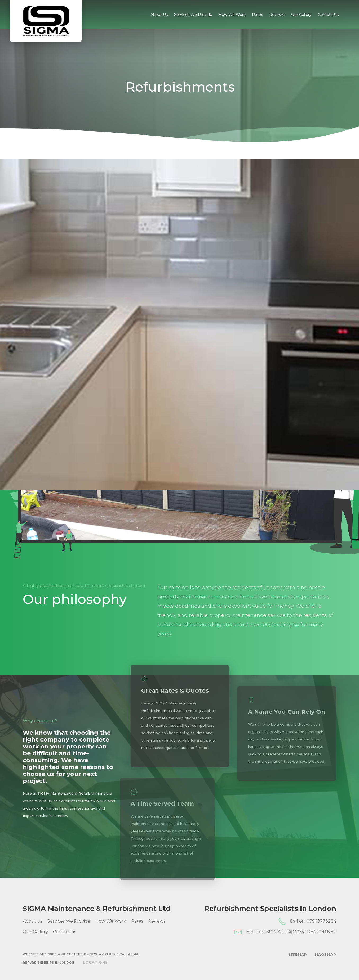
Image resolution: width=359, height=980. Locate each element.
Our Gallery (301, 15)
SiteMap (298, 954)
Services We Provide (193, 15)
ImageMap (325, 954)
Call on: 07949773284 (307, 922)
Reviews (277, 15)
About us (159, 15)
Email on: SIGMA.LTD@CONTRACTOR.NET (285, 932)
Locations (95, 962)
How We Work (232, 15)
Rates (257, 15)
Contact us (328, 15)
